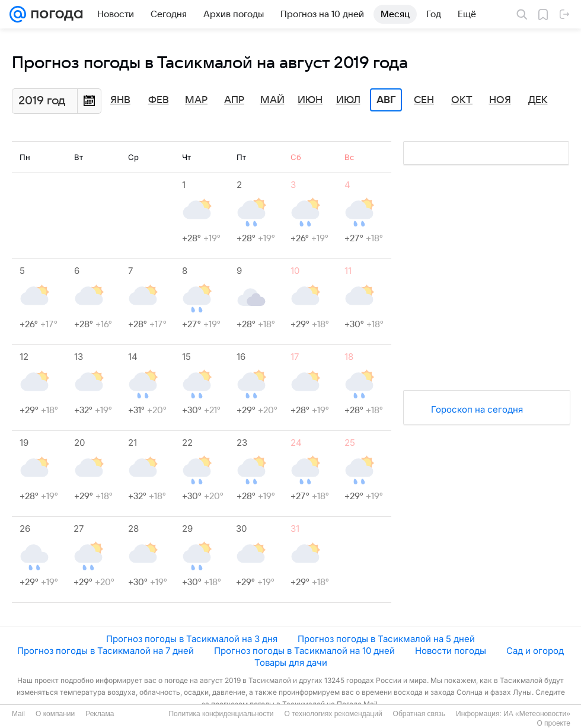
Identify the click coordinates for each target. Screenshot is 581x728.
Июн (310, 100)
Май (272, 100)
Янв (120, 100)
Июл (348, 100)
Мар (196, 100)
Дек (538, 100)
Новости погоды (451, 651)
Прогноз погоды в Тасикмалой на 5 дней (386, 639)
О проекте (553, 723)
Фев (159, 100)
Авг (386, 100)
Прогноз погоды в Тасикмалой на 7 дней (106, 651)
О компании (55, 714)
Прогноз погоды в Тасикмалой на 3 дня (192, 639)
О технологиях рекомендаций (333, 714)
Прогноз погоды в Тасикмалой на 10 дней (304, 651)
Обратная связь (419, 714)
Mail (18, 714)
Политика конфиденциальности (221, 714)
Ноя (500, 100)
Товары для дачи (291, 662)
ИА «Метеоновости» (537, 714)
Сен (424, 100)
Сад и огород (535, 651)
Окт (462, 100)
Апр (234, 100)
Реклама (100, 714)
